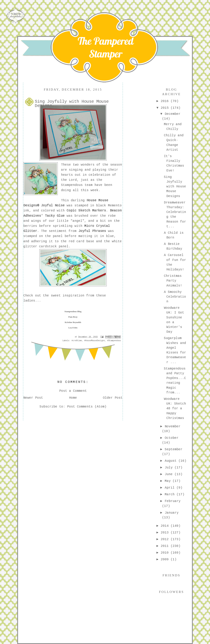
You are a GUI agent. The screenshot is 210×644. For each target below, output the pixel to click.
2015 (166, 108)
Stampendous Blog (73, 311)
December (173, 114)
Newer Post (33, 398)
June (170, 474)
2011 (166, 546)
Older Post (113, 398)
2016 (166, 101)
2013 (166, 533)
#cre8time (77, 341)
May (169, 481)
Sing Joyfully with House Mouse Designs (175, 187)
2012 (166, 539)
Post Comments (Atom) (87, 407)
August (172, 461)
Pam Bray (73, 317)
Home (73, 398)
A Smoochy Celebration (175, 297)
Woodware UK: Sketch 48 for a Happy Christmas (175, 409)
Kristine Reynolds (73, 322)
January (172, 513)
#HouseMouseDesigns (94, 341)
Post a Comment (73, 391)
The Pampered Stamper (106, 47)
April (171, 488)
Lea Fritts (73, 328)
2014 (166, 526)
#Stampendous (114, 341)
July (170, 468)
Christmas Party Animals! (173, 281)
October (172, 438)
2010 (166, 553)
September (174, 449)
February (173, 501)
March (171, 494)
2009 (166, 559)
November (173, 426)
